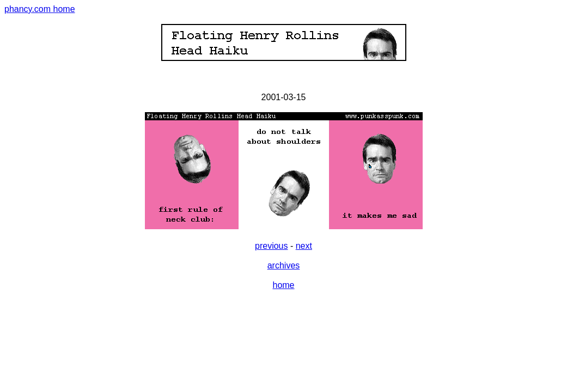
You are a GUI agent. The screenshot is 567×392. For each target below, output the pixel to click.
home (283, 285)
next (304, 246)
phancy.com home (40, 9)
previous (271, 246)
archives (284, 265)
